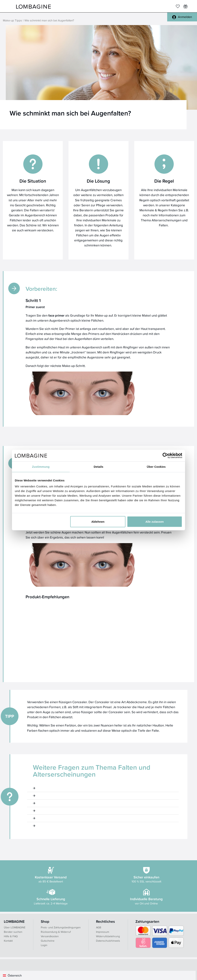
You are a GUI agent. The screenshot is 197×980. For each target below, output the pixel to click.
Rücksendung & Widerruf (56, 932)
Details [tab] (98, 466)
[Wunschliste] (185, 6)
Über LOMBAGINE (15, 927)
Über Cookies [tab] (156, 466)
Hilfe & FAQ (11, 936)
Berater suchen (13, 932)
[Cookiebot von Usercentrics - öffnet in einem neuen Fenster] (165, 455)
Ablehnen (98, 522)
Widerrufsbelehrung (108, 936)
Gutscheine (48, 941)
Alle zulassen (155, 522)
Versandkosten (50, 936)
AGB (99, 927)
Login (44, 945)
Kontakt (8, 941)
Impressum (103, 932)
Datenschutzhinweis (108, 941)
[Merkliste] (178, 6)
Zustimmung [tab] (41, 466)
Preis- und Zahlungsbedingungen (61, 927)
